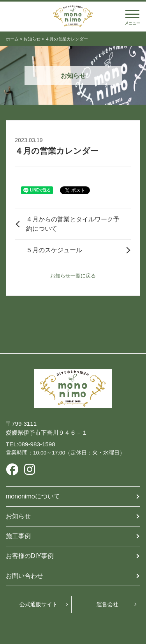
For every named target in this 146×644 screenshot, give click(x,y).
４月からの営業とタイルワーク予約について (73, 224)
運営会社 (107, 604)
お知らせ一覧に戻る (73, 276)
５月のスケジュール (54, 250)
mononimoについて (33, 496)
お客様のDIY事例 (30, 556)
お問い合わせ (25, 576)
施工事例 (18, 536)
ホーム (12, 39)
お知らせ (32, 39)
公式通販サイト (39, 604)
